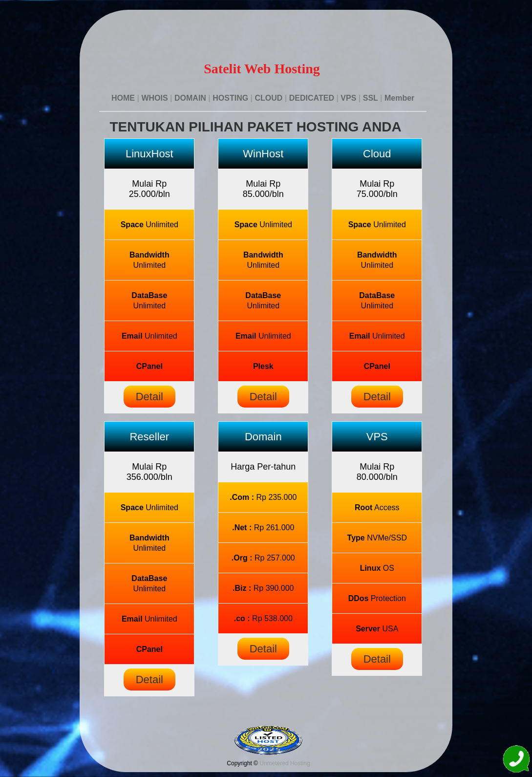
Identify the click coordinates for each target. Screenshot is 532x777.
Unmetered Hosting (285, 763)
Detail (149, 397)
